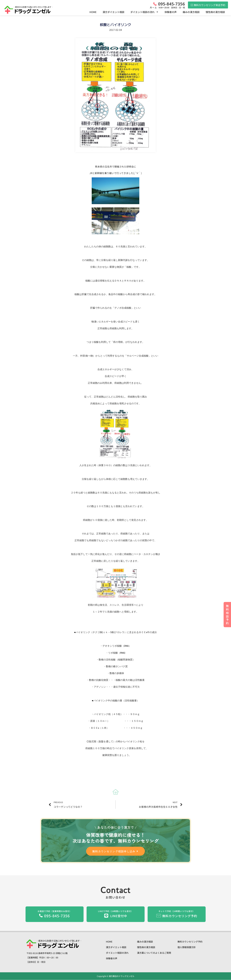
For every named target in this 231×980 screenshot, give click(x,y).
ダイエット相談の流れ (144, 12)
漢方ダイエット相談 (113, 12)
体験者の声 (171, 12)
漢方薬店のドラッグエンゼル (121, 976)
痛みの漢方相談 (191, 12)
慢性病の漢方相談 (215, 12)
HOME (93, 12)
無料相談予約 (227, 614)
